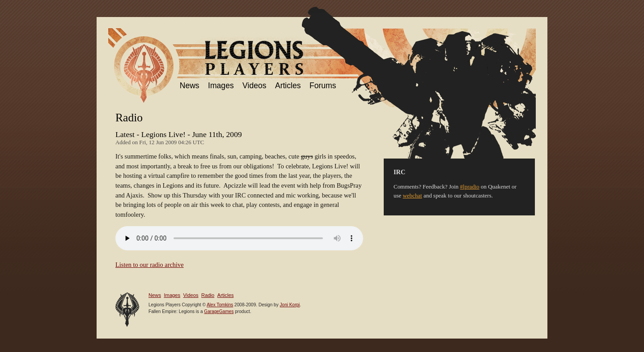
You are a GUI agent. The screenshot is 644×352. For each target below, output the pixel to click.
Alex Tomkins (220, 305)
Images (221, 86)
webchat (413, 195)
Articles (288, 86)
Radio (208, 295)
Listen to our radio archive (150, 265)
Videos (254, 86)
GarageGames (219, 311)
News (190, 86)
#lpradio (470, 187)
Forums (323, 86)
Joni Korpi (290, 305)
